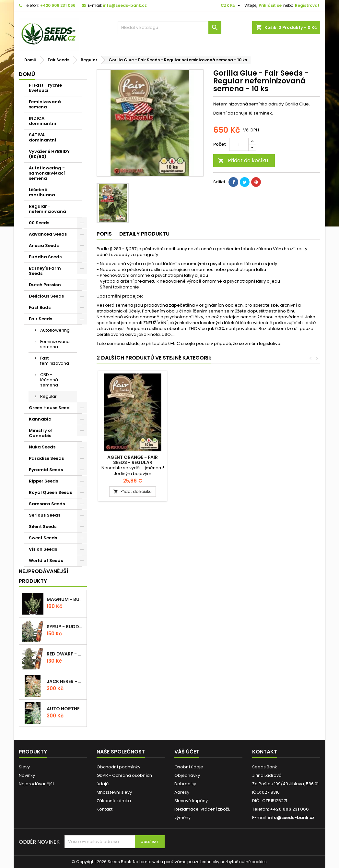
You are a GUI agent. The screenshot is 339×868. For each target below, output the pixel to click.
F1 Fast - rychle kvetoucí (45, 88)
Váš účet (187, 752)
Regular (48, 396)
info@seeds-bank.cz (125, 5)
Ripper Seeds (43, 481)
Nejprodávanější (36, 784)
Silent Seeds (43, 526)
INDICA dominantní (42, 121)
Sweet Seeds (43, 538)
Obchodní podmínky (118, 767)
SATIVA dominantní (42, 137)
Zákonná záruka (114, 801)
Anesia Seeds (44, 245)
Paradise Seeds (46, 458)
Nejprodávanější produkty (44, 576)
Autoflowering (55, 330)
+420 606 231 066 (58, 5)
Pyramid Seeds (46, 470)
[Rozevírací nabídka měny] (231, 6)
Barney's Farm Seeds (45, 271)
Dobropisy (185, 784)
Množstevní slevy (114, 792)
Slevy (24, 767)
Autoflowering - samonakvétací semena (47, 173)
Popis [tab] (104, 234)
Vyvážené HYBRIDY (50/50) (49, 154)
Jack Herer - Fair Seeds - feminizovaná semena (65, 681)
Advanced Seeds (48, 234)
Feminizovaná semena (45, 104)
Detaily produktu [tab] (144, 234)
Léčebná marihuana (42, 192)
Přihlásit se (270, 5)
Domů (27, 74)
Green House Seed (49, 408)
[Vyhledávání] (169, 28)
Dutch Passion (45, 285)
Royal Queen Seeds (50, 492)
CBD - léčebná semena (49, 380)
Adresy (182, 792)
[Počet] (239, 144)
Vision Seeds (43, 549)
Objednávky (187, 775)
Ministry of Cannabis (41, 433)
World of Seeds (46, 561)
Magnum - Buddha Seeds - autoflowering (65, 599)
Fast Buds (40, 307)
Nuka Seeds (42, 447)
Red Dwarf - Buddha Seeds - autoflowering (65, 654)
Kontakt (105, 809)
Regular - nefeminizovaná (47, 209)
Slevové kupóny (191, 801)
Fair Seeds (41, 319)
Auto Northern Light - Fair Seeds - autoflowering (65, 709)
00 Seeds (39, 223)
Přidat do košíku (243, 160)
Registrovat (307, 5)
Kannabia (40, 419)
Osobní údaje (189, 767)
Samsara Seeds (47, 504)
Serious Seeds (45, 515)
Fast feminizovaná (55, 361)
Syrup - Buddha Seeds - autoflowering (65, 627)
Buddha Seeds (45, 257)
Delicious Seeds (46, 296)
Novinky (27, 775)
